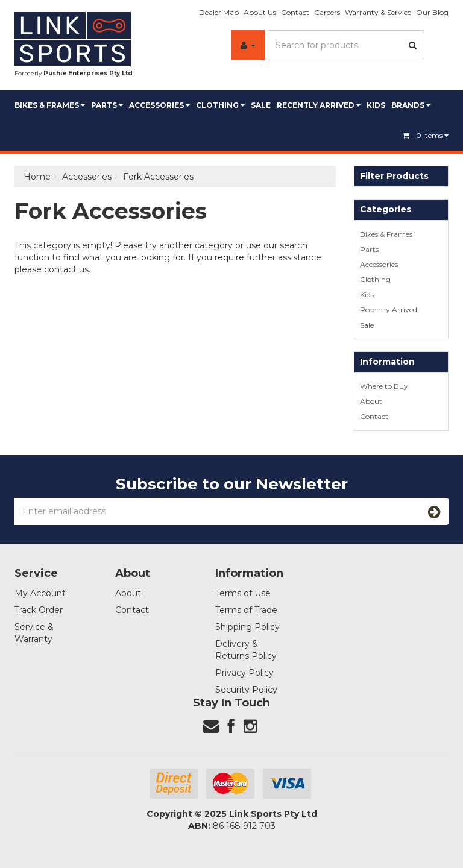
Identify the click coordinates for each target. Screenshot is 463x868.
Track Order (39, 610)
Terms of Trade (246, 610)
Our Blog (432, 12)
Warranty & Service (378, 12)
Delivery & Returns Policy (246, 650)
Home (37, 177)
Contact (295, 12)
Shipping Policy (247, 627)
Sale (261, 105)
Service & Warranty (34, 633)
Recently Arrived (319, 105)
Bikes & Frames (50, 105)
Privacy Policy (244, 673)
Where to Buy (384, 386)
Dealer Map (219, 12)
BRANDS (411, 105)
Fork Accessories (158, 177)
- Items (426, 135)
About (371, 401)
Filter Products (394, 176)
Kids (376, 105)
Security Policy (246, 690)
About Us (260, 12)
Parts (107, 105)
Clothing (220, 105)
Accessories (159, 105)
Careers (327, 12)
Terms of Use (243, 593)
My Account (40, 593)
